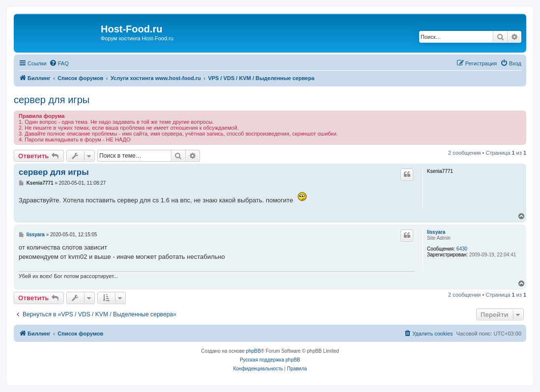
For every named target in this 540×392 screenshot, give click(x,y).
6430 (462, 249)
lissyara (436, 232)
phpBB (254, 351)
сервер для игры (52, 100)
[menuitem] (59, 63)
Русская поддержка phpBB (270, 360)
